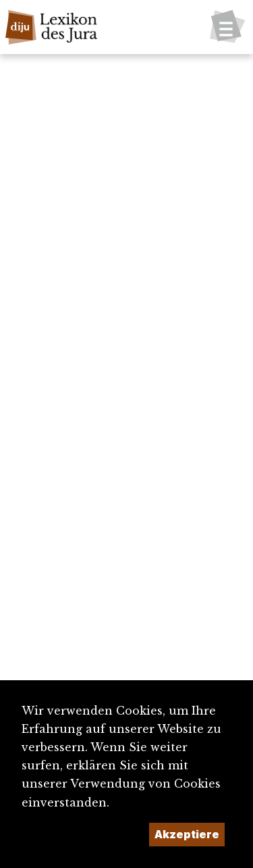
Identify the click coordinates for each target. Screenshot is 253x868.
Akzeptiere (187, 834)
